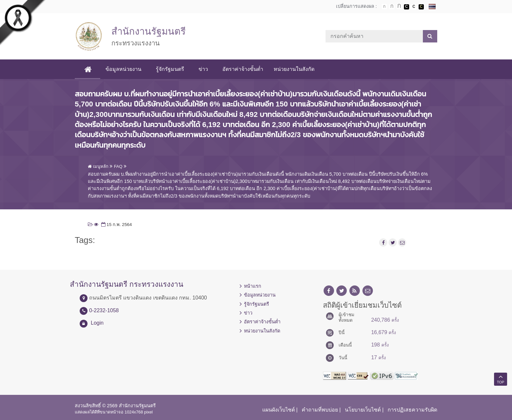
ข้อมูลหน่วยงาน (124, 69)
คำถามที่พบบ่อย (320, 410)
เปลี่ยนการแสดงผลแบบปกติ (414, 7)
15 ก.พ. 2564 (116, 225)
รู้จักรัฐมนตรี (170, 69)
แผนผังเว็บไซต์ (279, 410)
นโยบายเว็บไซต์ (363, 410)
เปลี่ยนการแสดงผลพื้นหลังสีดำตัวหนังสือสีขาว (407, 7)
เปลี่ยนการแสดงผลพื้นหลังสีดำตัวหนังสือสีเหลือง (421, 7)
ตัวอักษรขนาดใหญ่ (399, 7)
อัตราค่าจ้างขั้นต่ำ (243, 69)
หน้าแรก (253, 286)
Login (97, 323)
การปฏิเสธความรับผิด (412, 410)
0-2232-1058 (104, 310)
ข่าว (204, 69)
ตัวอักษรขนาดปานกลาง (392, 7)
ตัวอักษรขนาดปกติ (384, 7)
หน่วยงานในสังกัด (294, 69)
